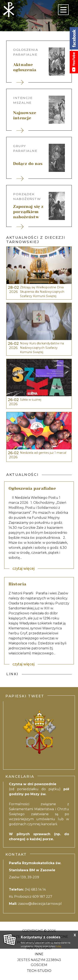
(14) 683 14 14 (36, 889)
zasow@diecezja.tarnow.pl (40, 904)
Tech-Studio (39, 971)
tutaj (59, 946)
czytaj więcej (24, 568)
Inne (39, 954)
